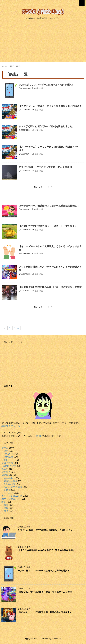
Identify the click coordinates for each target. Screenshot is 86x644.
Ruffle (39, 436)
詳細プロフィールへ (12, 426)
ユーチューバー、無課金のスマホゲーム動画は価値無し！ (49, 206)
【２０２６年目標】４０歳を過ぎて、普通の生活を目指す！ (48, 550)
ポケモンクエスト (11, 499)
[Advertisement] (43, 42)
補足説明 (8, 457)
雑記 (41, 88)
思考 (6, 511)
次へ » (16, 328)
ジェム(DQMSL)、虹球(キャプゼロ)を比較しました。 (47, 126)
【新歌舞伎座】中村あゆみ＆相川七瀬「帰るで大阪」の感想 (50, 287)
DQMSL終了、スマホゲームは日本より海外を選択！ (46, 85)
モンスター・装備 (13, 487)
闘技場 (7, 490)
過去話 (5, 469)
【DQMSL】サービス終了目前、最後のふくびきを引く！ (46, 612)
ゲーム (5, 448)
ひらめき (8, 454)
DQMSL (6, 475)
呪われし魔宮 (11, 481)
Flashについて (9, 466)
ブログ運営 (7, 463)
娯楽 (37, 88)
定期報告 (6, 472)
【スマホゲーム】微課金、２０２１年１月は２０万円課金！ (50, 106)
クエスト (8, 478)
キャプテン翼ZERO (12, 496)
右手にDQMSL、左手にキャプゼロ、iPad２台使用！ (46, 167)
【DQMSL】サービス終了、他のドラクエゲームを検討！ (46, 592)
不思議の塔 (9, 484)
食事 (6, 508)
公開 (6, 451)
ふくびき (8, 493)
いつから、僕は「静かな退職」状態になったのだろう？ (45, 530)
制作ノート (9, 460)
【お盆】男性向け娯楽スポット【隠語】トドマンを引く (48, 226)
